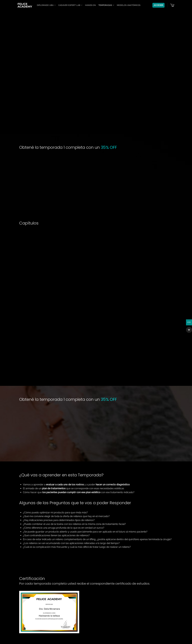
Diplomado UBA (46, 5)
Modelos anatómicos (129, 5)
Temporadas (106, 5)
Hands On (90, 5)
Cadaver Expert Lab (70, 5)
